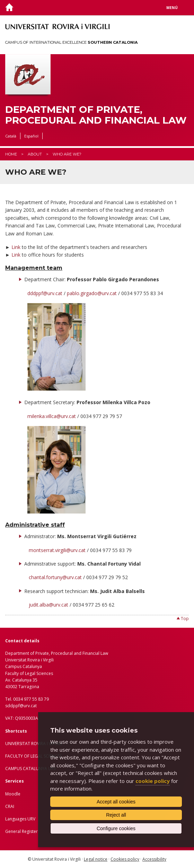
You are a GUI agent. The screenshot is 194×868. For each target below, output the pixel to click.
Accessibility (154, 859)
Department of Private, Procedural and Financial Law (96, 115)
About (35, 154)
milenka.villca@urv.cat (52, 416)
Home (11, 154)
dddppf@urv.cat (45, 293)
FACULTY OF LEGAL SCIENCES (33, 756)
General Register (21, 831)
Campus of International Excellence (71, 42)
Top (185, 619)
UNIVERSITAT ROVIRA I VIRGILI (34, 744)
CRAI (10, 806)
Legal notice (96, 859)
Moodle (13, 794)
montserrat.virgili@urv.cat (57, 550)
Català (11, 136)
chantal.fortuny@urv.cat (55, 577)
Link (17, 247)
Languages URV (20, 819)
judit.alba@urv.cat (48, 605)
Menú (172, 8)
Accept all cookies (116, 802)
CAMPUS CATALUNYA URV (31, 769)
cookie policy (153, 781)
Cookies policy (125, 859)
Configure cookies (116, 828)
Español (31, 136)
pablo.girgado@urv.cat (92, 293)
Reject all (116, 815)
